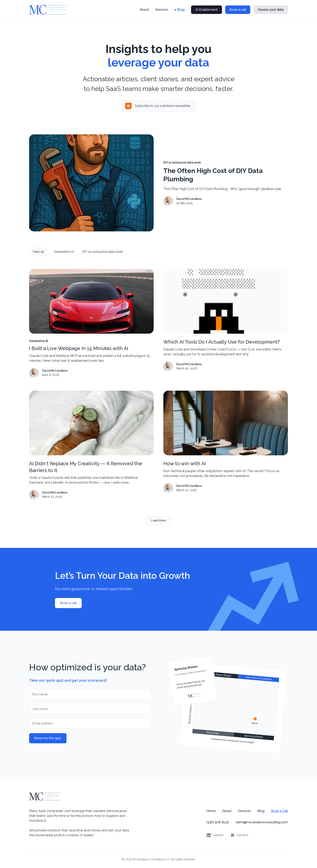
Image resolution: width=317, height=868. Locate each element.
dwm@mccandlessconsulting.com (262, 822)
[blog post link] (91, 323)
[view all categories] (38, 252)
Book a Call (279, 811)
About (144, 10)
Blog (181, 10)
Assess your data (271, 10)
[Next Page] (158, 520)
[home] (49, 10)
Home (211, 811)
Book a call (238, 10)
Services (162, 10)
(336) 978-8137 (218, 822)
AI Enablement (207, 10)
